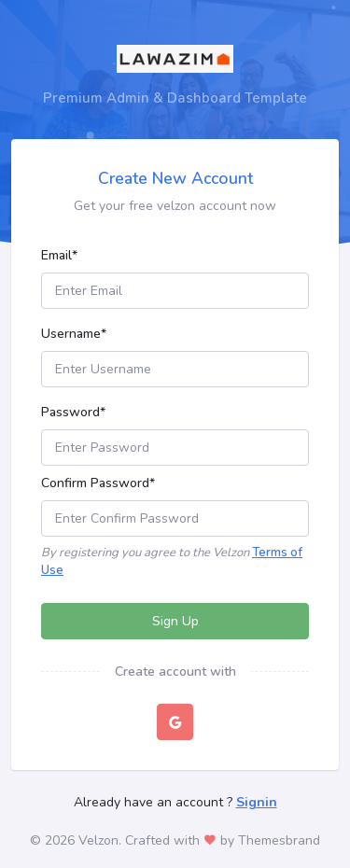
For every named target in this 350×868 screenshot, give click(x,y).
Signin (257, 802)
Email (59, 255)
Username (74, 334)
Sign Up (175, 621)
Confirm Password (98, 483)
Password (73, 412)
